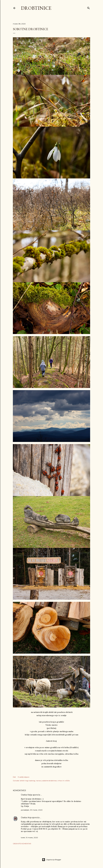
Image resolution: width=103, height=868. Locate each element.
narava (39, 781)
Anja (30, 818)
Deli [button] (14, 777)
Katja (30, 795)
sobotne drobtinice (49, 781)
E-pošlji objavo (24, 777)
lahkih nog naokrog (27, 781)
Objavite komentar (22, 844)
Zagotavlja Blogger (52, 860)
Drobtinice (36, 8)
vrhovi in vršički (64, 781)
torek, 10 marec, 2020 (29, 838)
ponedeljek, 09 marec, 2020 (32, 810)
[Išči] (89, 7)
